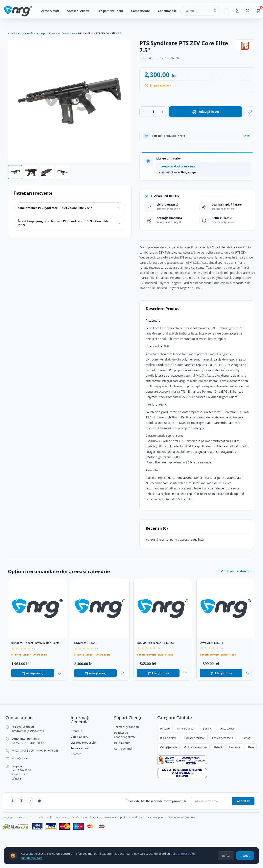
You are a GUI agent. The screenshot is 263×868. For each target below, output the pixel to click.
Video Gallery (79, 737)
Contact (76, 754)
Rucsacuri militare (194, 738)
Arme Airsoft (50, 11)
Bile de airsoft (168, 738)
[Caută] (215, 11)
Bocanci (207, 729)
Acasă (11, 33)
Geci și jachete (168, 747)
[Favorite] (248, 11)
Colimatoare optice (195, 747)
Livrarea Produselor (84, 743)
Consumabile (167, 11)
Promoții (246, 738)
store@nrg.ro (20, 758)
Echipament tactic (223, 738)
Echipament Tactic (110, 11)
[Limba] (227, 11)
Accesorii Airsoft (78, 11)
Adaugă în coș (33, 673)
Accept (245, 857)
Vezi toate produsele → (237, 571)
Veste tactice (227, 729)
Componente (141, 11)
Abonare (243, 801)
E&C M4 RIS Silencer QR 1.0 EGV (156, 643)
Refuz (226, 857)
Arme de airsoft (186, 729)
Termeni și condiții (126, 727)
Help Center (122, 743)
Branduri (77, 731)
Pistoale (165, 729)
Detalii (247, 136)
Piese (251, 747)
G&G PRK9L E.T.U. (85, 643)
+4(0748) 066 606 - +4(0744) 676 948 (35, 751)
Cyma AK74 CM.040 (211, 643)
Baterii (218, 747)
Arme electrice (66, 33)
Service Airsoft (80, 748)
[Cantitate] (153, 112)
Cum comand (123, 749)
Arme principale (46, 33)
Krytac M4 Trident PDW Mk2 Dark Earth (35, 643)
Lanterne (235, 747)
